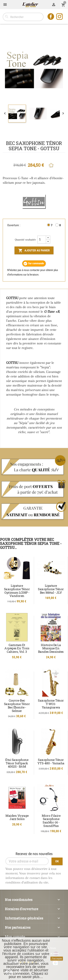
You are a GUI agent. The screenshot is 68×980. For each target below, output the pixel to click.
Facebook (51, 17)
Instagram (60, 17)
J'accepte (57, 959)
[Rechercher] (23, 17)
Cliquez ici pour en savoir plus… (28, 975)
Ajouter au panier (34, 250)
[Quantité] (42, 240)
